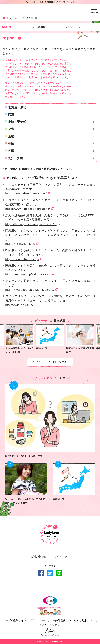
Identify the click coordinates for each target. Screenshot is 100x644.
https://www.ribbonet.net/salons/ (28, 209)
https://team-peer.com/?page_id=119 (31, 224)
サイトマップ (62, 557)
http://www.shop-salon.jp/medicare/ (30, 290)
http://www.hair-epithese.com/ (26, 193)
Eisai (50, 600)
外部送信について (66, 620)
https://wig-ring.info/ (19, 305)
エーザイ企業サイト (15, 620)
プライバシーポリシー (42, 620)
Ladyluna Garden (24, 10)
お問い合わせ (38, 557)
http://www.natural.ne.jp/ (22, 259)
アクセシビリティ (49, 625)
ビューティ (16, 19)
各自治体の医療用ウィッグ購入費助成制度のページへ (38, 169)
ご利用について (88, 620)
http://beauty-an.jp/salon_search (28, 274)
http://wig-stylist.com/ (20, 244)
